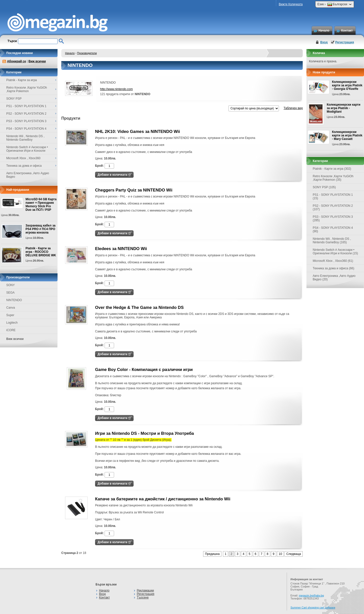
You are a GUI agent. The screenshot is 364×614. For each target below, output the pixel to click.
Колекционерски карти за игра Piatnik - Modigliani (343, 108)
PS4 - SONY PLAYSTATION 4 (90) (333, 230)
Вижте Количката (291, 4)
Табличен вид (293, 108)
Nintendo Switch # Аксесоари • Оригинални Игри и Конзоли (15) (335, 252)
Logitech (12, 323)
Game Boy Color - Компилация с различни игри (144, 370)
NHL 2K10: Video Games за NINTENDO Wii (137, 132)
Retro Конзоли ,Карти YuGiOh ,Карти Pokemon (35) (333, 178)
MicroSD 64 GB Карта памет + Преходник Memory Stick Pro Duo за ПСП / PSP (41, 204)
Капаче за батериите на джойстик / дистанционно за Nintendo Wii (163, 499)
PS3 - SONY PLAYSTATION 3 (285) (333, 219)
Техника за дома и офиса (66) (333, 268)
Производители (87, 53)
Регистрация (345, 42)
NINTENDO (14, 300)
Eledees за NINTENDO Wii (121, 249)
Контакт (347, 31)
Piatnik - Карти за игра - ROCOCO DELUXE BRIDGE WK (41, 252)
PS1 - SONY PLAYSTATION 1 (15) (333, 196)
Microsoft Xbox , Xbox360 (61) (333, 261)
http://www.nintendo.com (116, 89)
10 (280, 554)
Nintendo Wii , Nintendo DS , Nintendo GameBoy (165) (332, 241)
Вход (324, 42)
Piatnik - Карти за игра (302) (332, 169)
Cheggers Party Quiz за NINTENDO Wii (134, 190)
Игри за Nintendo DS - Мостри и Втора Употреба (144, 433)
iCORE (11, 330)
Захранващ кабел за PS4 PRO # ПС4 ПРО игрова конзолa (41, 229)
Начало (324, 31)
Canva (11, 308)
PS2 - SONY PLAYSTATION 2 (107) (333, 208)
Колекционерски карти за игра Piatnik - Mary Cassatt (347, 135)
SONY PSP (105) (324, 187)
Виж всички (37, 61)
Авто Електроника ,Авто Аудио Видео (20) (334, 278)
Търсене (143, 597)
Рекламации (145, 590)
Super (10, 315)
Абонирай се (17, 61)
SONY (11, 285)
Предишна (212, 554)
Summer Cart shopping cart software (313, 607)
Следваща (294, 554)
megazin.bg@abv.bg (311, 595)
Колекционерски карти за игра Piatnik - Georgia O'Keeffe (347, 85)
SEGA (10, 293)
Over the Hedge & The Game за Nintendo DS (139, 308)
